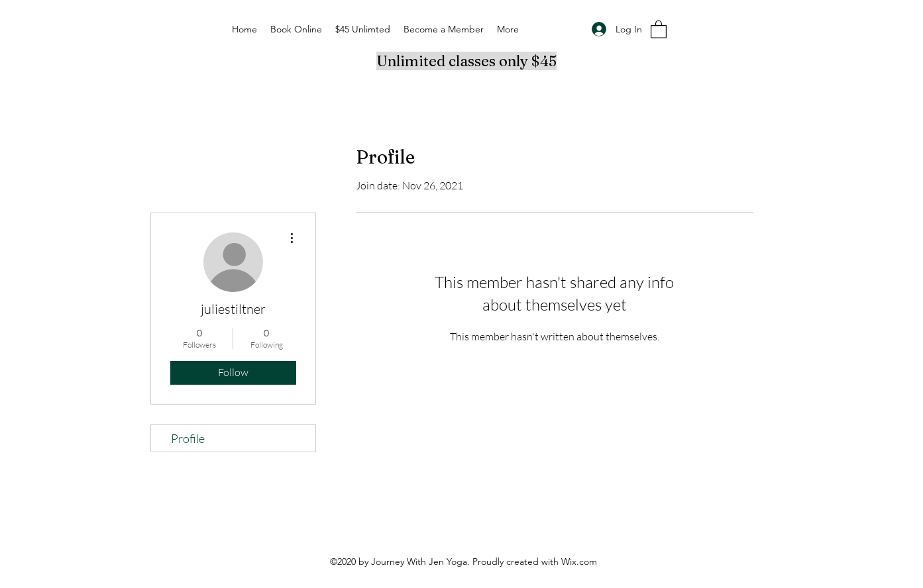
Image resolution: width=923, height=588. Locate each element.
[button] (659, 29)
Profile (188, 438)
